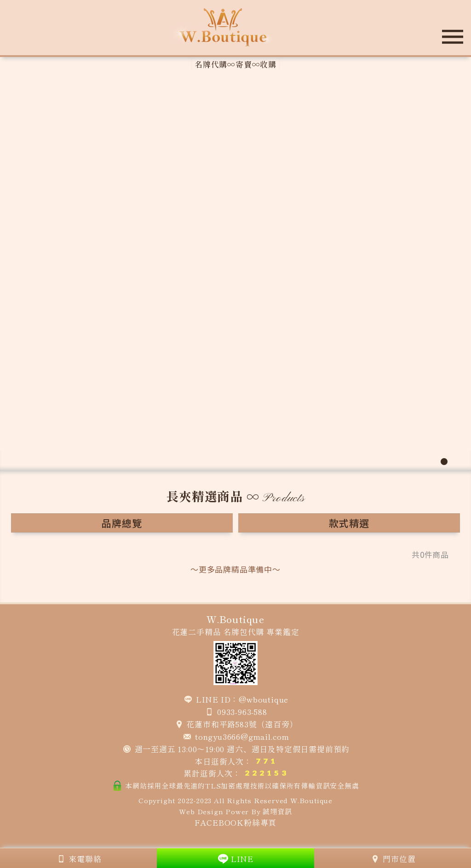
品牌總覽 (122, 523)
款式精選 (349, 523)
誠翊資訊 (277, 811)
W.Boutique (311, 800)
